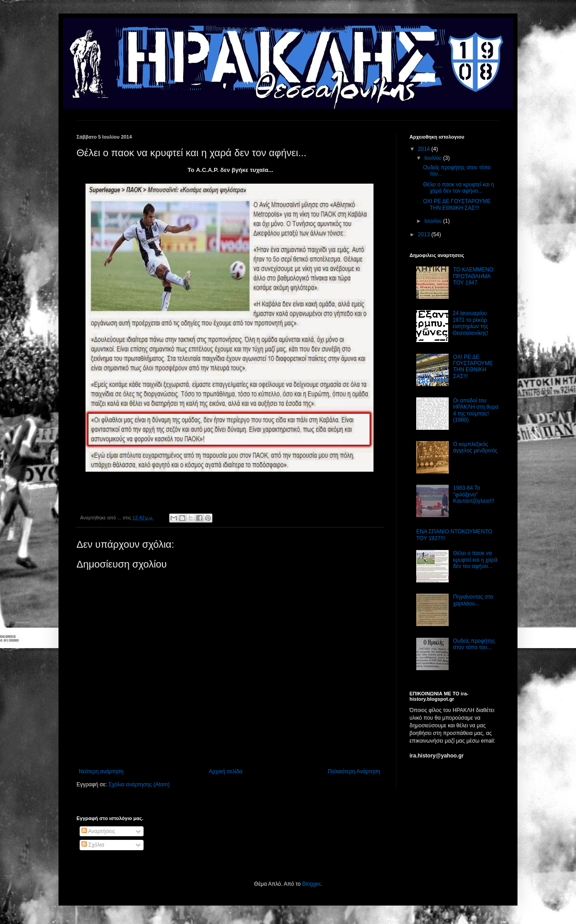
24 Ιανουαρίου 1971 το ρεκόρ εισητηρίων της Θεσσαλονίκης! (470, 323)
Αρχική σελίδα (226, 771)
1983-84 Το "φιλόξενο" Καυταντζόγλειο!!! (474, 494)
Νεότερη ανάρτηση (101, 771)
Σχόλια (93, 845)
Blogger (311, 884)
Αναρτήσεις (98, 831)
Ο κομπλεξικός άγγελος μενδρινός (475, 447)
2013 (425, 234)
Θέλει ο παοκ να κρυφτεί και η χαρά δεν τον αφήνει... (459, 188)
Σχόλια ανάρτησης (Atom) (139, 784)
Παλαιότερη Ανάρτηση (354, 771)
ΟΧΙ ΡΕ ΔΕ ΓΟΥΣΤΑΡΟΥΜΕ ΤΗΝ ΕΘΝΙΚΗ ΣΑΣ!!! (457, 204)
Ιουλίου (434, 158)
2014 (425, 149)
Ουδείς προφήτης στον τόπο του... (474, 644)
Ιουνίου (434, 221)
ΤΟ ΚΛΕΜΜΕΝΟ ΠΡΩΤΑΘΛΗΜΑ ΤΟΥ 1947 (473, 276)
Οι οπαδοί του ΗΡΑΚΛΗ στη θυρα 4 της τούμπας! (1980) (476, 410)
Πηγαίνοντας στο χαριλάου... (473, 600)
